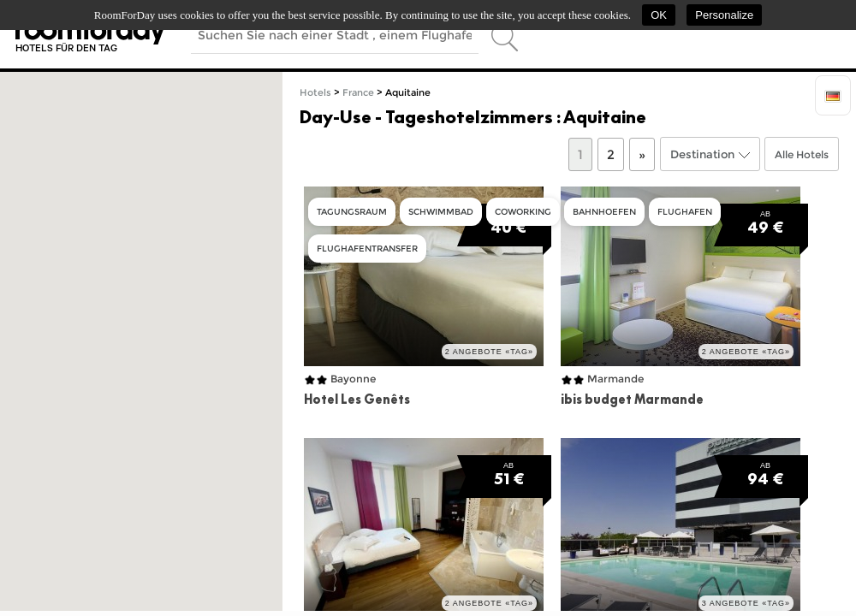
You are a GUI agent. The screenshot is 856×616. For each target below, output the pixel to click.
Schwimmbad (441, 212)
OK (659, 15)
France (358, 93)
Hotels (315, 93)
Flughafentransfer (367, 249)
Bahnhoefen (604, 212)
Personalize (724, 15)
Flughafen (685, 212)
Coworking (523, 212)
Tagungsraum (352, 212)
